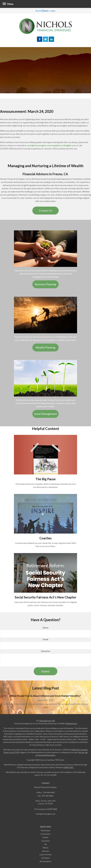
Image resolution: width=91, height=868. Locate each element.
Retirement (45, 830)
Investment (45, 834)
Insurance (46, 841)
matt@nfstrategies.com (39, 145)
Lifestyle (45, 851)
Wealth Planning (46, 347)
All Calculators (45, 861)
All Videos (46, 858)
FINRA (66, 767)
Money (46, 848)
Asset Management (46, 414)
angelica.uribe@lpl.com (64, 145)
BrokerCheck (72, 723)
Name (45, 628)
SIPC (72, 767)
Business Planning (45, 284)
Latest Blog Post (46, 688)
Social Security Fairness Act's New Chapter (45, 597)
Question (45, 651)
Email (45, 639)
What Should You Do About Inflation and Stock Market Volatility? (46, 696)
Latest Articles (46, 854)
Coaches (45, 538)
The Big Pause (46, 479)
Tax (45, 844)
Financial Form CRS (47, 721)
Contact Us (46, 210)
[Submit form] (45, 671)
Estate (45, 837)
